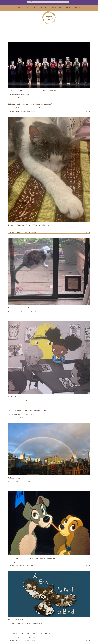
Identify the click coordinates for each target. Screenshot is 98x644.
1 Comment (33, 404)
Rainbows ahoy (14, 478)
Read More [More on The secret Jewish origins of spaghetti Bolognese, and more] (88, 565)
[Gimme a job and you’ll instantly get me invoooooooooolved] (49, 65)
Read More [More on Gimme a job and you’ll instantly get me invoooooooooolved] (88, 98)
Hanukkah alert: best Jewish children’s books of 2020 (30, 225)
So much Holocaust (16, 620)
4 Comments (31, 485)
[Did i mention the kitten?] (49, 271)
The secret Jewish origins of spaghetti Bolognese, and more (32, 558)
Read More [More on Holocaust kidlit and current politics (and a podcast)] (88, 111)
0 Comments (32, 98)
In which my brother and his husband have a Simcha (29, 633)
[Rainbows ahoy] (49, 449)
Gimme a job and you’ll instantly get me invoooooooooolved (32, 91)
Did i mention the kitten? (19, 308)
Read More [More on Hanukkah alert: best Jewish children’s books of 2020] (88, 232)
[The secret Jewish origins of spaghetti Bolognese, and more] (49, 523)
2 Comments (32, 418)
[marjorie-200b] (49, 11)
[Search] (28, 2)
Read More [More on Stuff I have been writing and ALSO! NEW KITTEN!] (88, 418)
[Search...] (48, 2)
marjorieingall (12, 98)
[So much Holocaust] (49, 594)
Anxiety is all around (17, 397)
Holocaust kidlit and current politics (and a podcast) (30, 104)
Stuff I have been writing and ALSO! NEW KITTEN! (27, 411)
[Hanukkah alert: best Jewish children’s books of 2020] (49, 170)
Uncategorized (26, 98)
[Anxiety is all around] (49, 357)
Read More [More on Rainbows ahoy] (88, 485)
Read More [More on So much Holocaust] (88, 627)
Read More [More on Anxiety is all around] (88, 404)
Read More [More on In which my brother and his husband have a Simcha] (88, 640)
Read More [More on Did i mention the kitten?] (88, 315)
